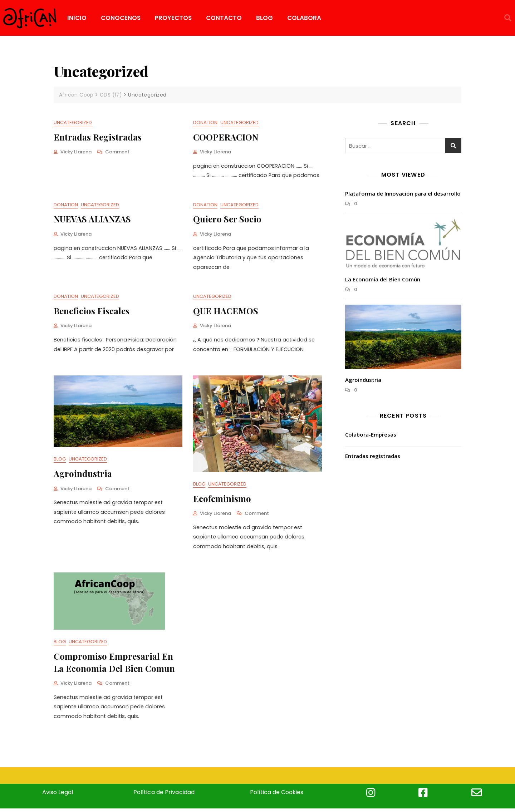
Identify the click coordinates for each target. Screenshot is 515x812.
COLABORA (304, 18)
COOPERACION (226, 137)
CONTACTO (224, 18)
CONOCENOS (121, 18)
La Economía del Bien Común (383, 279)
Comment (117, 152)
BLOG (264, 18)
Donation (205, 122)
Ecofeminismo (222, 500)
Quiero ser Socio (227, 220)
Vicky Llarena (76, 152)
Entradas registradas (98, 137)
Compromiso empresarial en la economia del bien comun (114, 665)
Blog (60, 461)
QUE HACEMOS (226, 312)
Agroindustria (83, 475)
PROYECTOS (173, 18)
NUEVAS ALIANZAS (92, 220)
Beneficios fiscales (92, 312)
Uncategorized (73, 122)
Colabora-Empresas (371, 434)
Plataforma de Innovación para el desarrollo (403, 193)
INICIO (77, 18)
